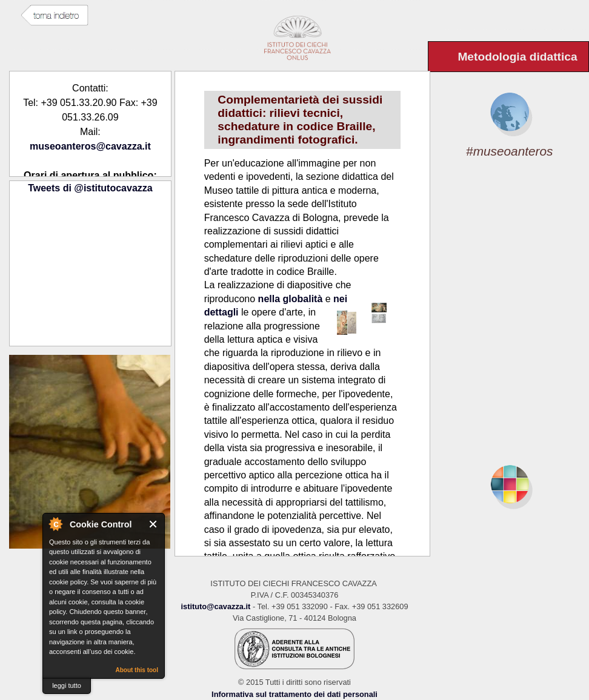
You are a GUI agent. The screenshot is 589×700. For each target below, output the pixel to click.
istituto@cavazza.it (215, 606)
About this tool (137, 670)
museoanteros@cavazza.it (90, 146)
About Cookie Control (55, 524)
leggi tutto (67, 685)
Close (154, 524)
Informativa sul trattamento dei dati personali (294, 694)
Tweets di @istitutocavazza (90, 188)
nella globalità (291, 299)
